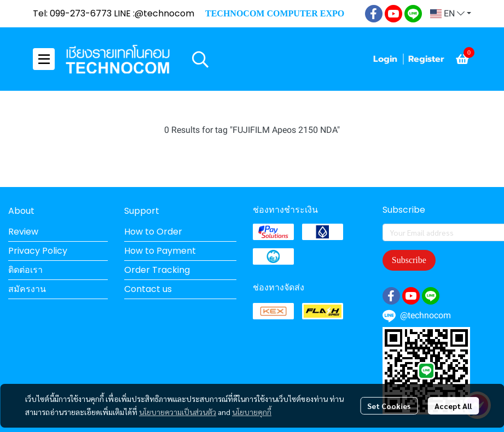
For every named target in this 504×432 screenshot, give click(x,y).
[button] (451, 14)
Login (385, 59)
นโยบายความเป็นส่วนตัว (178, 412)
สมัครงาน (27, 289)
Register (426, 59)
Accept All (453, 406)
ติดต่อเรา (25, 270)
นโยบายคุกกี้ (252, 412)
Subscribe (409, 260)
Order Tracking (157, 270)
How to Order (153, 232)
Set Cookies (389, 406)
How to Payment (160, 251)
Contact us (148, 289)
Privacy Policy (38, 251)
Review (23, 232)
